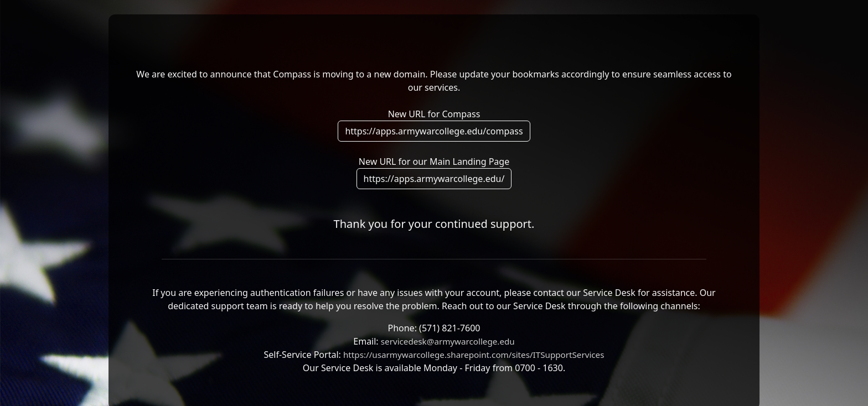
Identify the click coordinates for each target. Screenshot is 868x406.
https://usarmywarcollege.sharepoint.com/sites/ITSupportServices (474, 355)
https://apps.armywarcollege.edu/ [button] (434, 179)
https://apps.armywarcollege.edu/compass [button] (434, 131)
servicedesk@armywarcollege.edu (448, 341)
